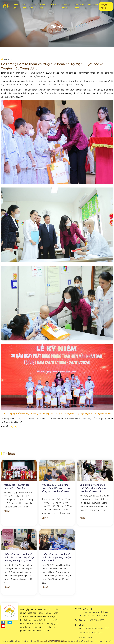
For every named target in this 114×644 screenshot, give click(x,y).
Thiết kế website (60, 641)
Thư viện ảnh (82, 641)
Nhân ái (33, 6)
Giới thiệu (24, 6)
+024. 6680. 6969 (96, 620)
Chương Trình (42, 6)
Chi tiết (7, 511)
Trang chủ (15, 6)
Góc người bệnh (79, 6)
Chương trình (36, 641)
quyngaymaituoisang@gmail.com (94, 628)
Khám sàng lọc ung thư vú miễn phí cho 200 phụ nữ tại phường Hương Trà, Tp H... (19, 557)
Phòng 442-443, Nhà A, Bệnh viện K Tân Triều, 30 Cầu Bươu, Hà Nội (94, 614)
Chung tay (104, 6)
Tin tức (54, 5)
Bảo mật (108, 641)
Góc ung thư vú (65, 6)
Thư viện (93, 5)
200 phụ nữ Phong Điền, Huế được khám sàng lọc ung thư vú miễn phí (93, 488)
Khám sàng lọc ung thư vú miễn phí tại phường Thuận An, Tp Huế (56, 557)
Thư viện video (96, 641)
